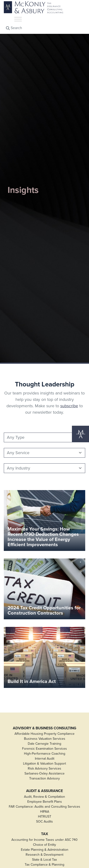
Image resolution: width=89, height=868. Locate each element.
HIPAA (45, 812)
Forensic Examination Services (44, 749)
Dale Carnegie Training (44, 744)
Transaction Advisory (44, 778)
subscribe (69, 406)
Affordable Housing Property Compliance (44, 734)
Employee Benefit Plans (45, 802)
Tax (45, 834)
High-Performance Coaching (45, 754)
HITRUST (45, 817)
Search (14, 28)
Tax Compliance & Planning (44, 865)
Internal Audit (45, 759)
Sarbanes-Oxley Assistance (44, 773)
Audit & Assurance (44, 791)
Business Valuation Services (45, 739)
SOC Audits (44, 821)
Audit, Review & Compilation (44, 797)
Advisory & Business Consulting (44, 728)
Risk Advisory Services (44, 768)
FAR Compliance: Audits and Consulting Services (44, 807)
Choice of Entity (44, 845)
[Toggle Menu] (18, 19)
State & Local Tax (44, 860)
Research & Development (44, 855)
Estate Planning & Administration (45, 850)
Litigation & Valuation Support (44, 764)
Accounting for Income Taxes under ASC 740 (44, 840)
